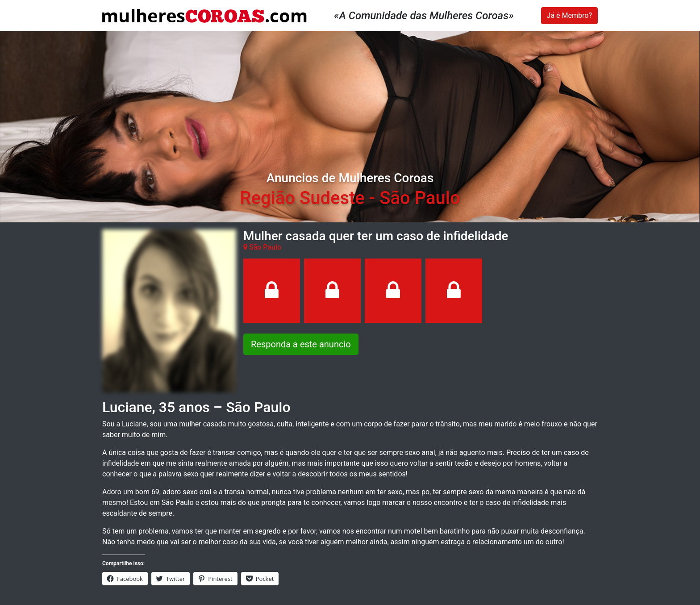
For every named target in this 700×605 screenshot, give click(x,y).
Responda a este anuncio (301, 344)
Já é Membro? (569, 15)
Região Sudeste (302, 198)
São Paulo (420, 198)
